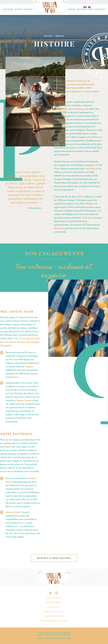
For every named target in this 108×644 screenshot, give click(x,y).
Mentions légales (54, 602)
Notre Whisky (24, 9)
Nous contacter (54, 598)
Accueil (50, 7)
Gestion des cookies (54, 616)
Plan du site (54, 607)
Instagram (56, 593)
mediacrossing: (65, 638)
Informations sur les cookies (54, 621)
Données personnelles (54, 612)
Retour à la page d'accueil (54, 558)
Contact (100, 9)
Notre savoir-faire (81, 9)
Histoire (8, 9)
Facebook (51, 593)
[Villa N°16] (54, 577)
